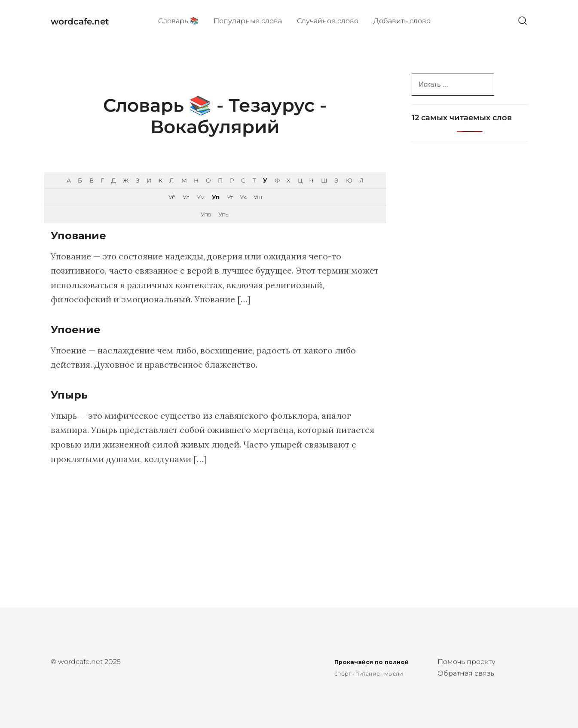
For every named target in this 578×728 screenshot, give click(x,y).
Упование (78, 236)
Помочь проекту (466, 662)
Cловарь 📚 (178, 21)
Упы (224, 214)
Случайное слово (328, 21)
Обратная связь (466, 673)
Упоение (76, 330)
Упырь (69, 395)
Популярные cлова (248, 21)
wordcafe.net (80, 21)
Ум (201, 197)
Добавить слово (402, 21)
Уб (172, 197)
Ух (243, 197)
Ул (186, 197)
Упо (206, 214)
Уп (216, 197)
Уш (258, 197)
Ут (230, 197)
